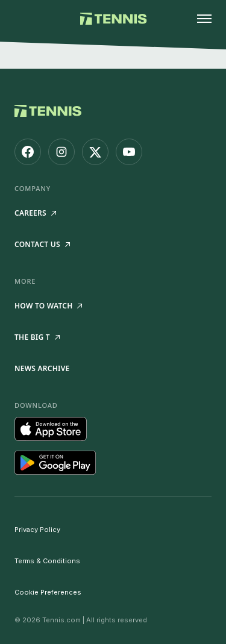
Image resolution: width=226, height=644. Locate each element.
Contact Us (42, 244)
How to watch (48, 306)
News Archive (42, 368)
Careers (35, 213)
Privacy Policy (37, 530)
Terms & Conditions (47, 561)
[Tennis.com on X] (95, 152)
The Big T (37, 337)
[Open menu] (204, 19)
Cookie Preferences (48, 592)
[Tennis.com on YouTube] (129, 152)
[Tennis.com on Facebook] (28, 152)
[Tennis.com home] (113, 19)
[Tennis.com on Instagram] (61, 152)
